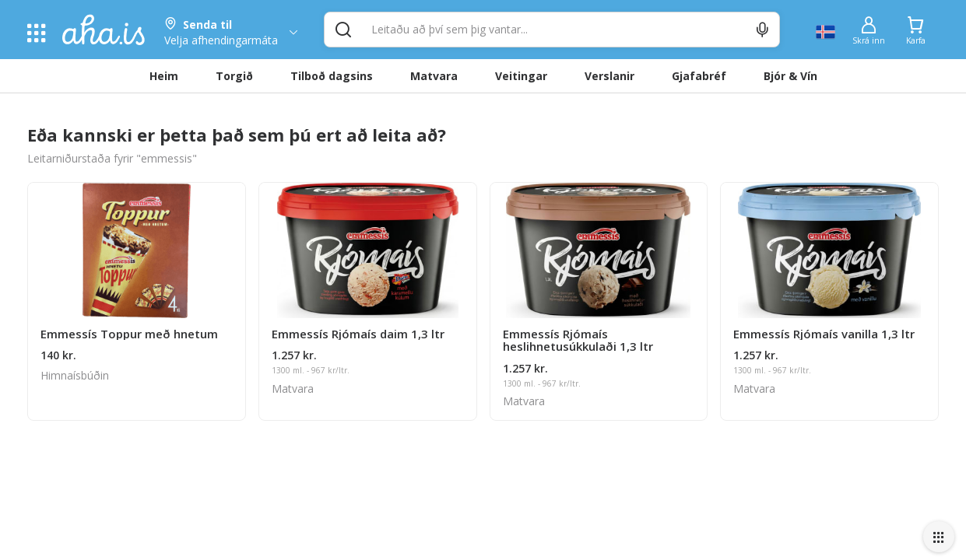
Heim (164, 76)
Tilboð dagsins (332, 76)
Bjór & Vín (790, 76)
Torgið (234, 76)
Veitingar (521, 76)
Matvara (434, 76)
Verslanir (609, 76)
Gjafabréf (699, 76)
